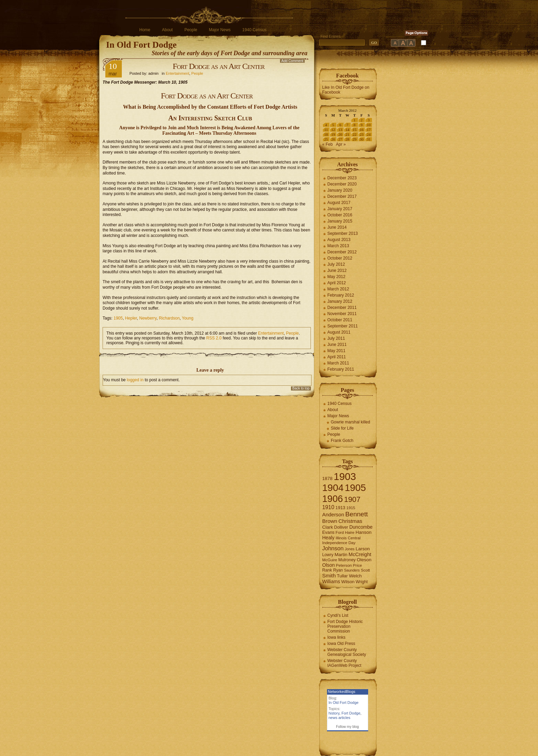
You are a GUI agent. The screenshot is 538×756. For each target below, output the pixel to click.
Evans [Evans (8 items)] (328, 532)
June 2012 (337, 271)
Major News (220, 30)
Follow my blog (347, 727)
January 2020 (340, 190)
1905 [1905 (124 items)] (355, 488)
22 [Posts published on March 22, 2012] (355, 134)
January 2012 (340, 301)
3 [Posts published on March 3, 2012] (369, 120)
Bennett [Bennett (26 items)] (356, 514)
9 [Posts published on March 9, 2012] (362, 125)
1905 (118, 318)
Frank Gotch (342, 441)
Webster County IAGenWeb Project (344, 663)
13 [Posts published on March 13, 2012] (340, 130)
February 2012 (341, 295)
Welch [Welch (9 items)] (355, 576)
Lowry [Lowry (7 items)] (328, 555)
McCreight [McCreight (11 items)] (360, 554)
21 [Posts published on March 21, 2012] (347, 134)
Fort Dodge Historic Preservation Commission (345, 626)
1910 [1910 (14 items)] (328, 507)
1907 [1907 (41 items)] (352, 499)
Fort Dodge (351, 713)
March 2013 (338, 246)
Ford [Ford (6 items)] (340, 532)
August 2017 (339, 203)
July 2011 (336, 338)
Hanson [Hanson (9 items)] (364, 532)
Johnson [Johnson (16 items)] (333, 548)
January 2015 (340, 221)
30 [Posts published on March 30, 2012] (361, 139)
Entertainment (177, 73)
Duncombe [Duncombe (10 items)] (361, 527)
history (334, 713)
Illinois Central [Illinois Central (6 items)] (348, 538)
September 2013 (343, 233)
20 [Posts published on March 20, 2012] (340, 134)
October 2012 (340, 258)
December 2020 (342, 184)
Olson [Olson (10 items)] (329, 565)
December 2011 (342, 308)
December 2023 (342, 178)
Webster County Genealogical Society (347, 652)
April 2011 (337, 357)
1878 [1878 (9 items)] (327, 478)
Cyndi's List (338, 615)
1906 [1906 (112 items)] (332, 499)
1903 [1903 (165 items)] (345, 476)
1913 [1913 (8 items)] (341, 508)
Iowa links (336, 637)
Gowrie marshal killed (350, 422)
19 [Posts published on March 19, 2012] (333, 134)
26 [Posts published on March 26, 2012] (333, 139)
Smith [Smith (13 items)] (329, 575)
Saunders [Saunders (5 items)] (352, 570)
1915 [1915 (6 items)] (351, 508)
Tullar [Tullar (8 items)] (342, 576)
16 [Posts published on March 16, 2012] (361, 130)
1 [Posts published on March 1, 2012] (354, 120)
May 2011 (336, 351)
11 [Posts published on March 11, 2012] (326, 130)
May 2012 (336, 277)
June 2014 (337, 227)
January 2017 (340, 209)
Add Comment (292, 61)
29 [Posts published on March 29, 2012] (355, 139)
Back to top (301, 388)
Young (188, 318)
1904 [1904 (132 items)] (333, 488)
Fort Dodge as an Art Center (219, 66)
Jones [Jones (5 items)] (350, 549)
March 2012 (338, 289)
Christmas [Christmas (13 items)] (350, 521)
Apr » (341, 144)
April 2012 (337, 283)
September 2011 (343, 326)
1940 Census (254, 30)
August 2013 (339, 240)
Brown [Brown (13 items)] (330, 521)
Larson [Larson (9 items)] (363, 549)
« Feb (328, 144)
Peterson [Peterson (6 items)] (344, 565)
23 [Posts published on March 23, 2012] (361, 134)
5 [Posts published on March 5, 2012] (333, 125)
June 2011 (337, 345)
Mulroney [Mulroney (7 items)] (347, 560)
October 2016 (340, 215)
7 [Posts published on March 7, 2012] (348, 125)
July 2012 (336, 264)
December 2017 (342, 196)
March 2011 (338, 363)
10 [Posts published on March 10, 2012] (369, 125)
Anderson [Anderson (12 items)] (333, 514)
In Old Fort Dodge (141, 45)
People (191, 30)
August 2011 (339, 332)
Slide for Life (342, 428)
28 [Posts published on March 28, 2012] (347, 139)
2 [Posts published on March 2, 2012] (362, 120)
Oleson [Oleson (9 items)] (364, 560)
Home (145, 30)
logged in (135, 380)
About (167, 30)
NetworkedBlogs (342, 692)
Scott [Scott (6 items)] (365, 570)
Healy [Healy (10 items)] (328, 538)
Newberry (148, 318)
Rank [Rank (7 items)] (327, 570)
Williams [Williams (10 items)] (331, 581)
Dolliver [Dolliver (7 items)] (341, 527)
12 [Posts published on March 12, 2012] (333, 130)
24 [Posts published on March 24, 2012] (369, 134)
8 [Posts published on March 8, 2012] (354, 125)
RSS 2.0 (214, 338)
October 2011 (340, 320)
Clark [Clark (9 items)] (328, 527)
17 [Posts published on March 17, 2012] (369, 130)
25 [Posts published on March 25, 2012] (326, 139)
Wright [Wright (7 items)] (361, 582)
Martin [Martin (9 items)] (341, 555)
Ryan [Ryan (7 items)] (338, 570)
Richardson (169, 318)
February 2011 (341, 369)
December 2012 (342, 252)
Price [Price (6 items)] (358, 565)
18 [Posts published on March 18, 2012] (326, 134)
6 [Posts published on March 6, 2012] (340, 125)
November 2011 (342, 314)
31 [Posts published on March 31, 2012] (369, 139)
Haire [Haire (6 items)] (350, 532)
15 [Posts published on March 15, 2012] (355, 130)
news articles (340, 718)
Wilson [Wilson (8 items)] (348, 582)
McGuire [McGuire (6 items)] (330, 560)
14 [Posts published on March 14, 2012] (347, 130)
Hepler (131, 318)
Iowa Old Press (341, 644)
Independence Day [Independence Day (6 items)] (339, 543)
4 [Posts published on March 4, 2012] (326, 125)
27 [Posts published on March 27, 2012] (340, 139)
